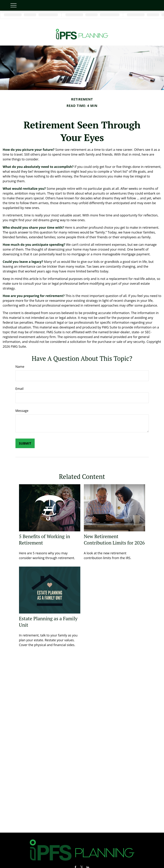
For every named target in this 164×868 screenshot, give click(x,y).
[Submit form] (25, 443)
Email (20, 389)
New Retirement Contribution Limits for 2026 (114, 540)
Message (22, 411)
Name (20, 367)
